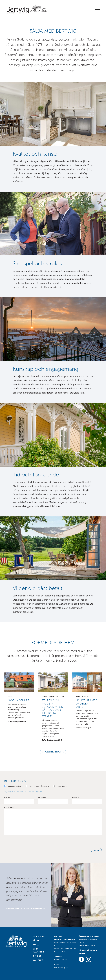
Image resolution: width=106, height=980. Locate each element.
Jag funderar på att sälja (39, 786)
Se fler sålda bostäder (53, 752)
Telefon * (42, 798)
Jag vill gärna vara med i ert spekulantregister (23, 791)
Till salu (38, 936)
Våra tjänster (38, 950)
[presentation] (24, 842)
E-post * (76, 798)
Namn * (7, 798)
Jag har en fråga (15, 786)
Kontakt (38, 960)
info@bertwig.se (61, 968)
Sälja (36, 941)
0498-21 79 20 (61, 959)
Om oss (37, 956)
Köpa (36, 945)
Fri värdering (62, 786)
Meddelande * (10, 807)
